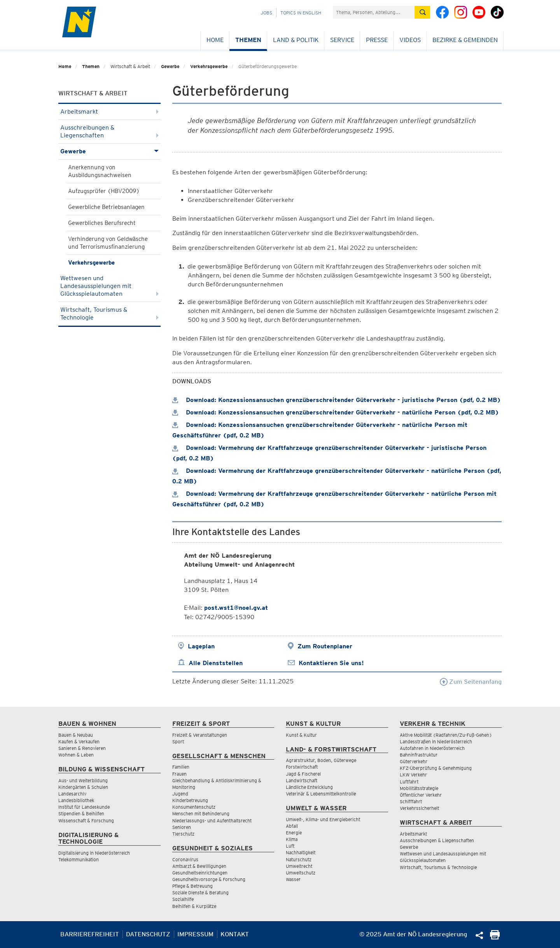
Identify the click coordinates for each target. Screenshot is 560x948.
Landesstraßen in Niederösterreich (436, 742)
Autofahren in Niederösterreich (432, 748)
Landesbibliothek (76, 800)
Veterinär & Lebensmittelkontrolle (321, 794)
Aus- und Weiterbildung (83, 780)
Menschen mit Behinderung (201, 814)
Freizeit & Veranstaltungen (200, 735)
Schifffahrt (411, 801)
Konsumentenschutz (194, 807)
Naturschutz (299, 859)
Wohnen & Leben (76, 755)
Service (342, 40)
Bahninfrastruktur (419, 755)
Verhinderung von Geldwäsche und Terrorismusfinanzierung (108, 243)
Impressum (195, 934)
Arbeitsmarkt (109, 111)
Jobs (266, 13)
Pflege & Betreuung (192, 886)
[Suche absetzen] (422, 12)
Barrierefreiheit (90, 934)
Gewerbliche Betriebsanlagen (106, 207)
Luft (290, 846)
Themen (248, 40)
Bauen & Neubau (76, 735)
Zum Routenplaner (325, 646)
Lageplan (201, 646)
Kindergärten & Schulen (83, 787)
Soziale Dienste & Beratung (200, 893)
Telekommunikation (79, 859)
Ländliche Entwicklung (309, 787)
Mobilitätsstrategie (419, 788)
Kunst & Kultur (301, 735)
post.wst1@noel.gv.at (236, 608)
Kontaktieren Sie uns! (331, 663)
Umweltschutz (301, 873)
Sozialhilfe (183, 899)
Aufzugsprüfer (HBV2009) (104, 191)
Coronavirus (185, 859)
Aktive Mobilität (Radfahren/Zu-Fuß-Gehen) (446, 735)
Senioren (182, 827)
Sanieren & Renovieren (82, 748)
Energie (294, 833)
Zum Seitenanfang (471, 682)
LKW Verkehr (413, 775)
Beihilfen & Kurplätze (194, 906)
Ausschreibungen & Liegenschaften (109, 131)
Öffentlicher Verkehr (421, 795)
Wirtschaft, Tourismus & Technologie (109, 313)
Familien (181, 767)
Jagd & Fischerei (303, 774)
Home (215, 40)
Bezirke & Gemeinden (465, 40)
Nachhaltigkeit (301, 852)
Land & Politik (296, 40)
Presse (377, 40)
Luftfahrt (409, 782)
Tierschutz (183, 834)
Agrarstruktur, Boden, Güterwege (321, 760)
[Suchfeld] (374, 12)
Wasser (293, 879)
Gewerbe (170, 66)
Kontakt (235, 934)
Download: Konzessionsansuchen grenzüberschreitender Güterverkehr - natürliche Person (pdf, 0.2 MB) (336, 412)
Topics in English (301, 13)
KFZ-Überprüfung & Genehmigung (436, 768)
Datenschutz (148, 934)
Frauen (179, 774)
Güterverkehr (414, 761)
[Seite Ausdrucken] (495, 937)
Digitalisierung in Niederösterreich (94, 853)
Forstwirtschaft (302, 767)
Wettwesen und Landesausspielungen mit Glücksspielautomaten (109, 286)
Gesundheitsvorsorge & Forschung (209, 879)
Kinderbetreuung (190, 800)
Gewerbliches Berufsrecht (102, 223)
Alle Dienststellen (216, 663)
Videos (410, 40)
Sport (178, 742)
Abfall (292, 826)
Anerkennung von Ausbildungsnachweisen (100, 171)
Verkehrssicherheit (419, 808)
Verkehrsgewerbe (209, 66)
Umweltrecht (299, 866)
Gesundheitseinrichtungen (200, 873)
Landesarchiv (72, 794)
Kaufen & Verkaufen (79, 742)
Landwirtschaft (302, 780)
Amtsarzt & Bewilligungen (199, 866)
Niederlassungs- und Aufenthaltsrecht (212, 821)
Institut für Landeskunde (84, 807)
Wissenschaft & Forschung (86, 821)
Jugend (180, 794)
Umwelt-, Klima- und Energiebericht (323, 819)
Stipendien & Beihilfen (81, 814)
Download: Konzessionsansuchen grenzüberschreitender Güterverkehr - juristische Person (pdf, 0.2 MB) (337, 400)
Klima (292, 839)
